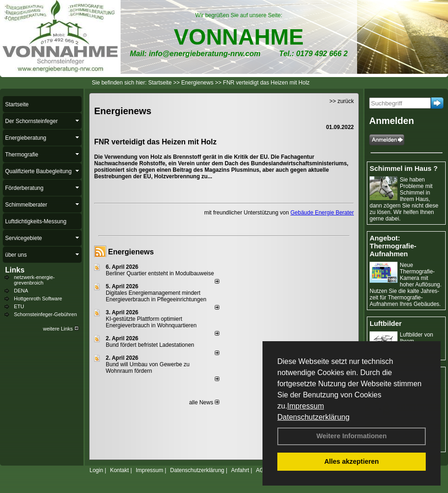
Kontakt (119, 470)
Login (96, 470)
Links (15, 270)
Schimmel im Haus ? (404, 168)
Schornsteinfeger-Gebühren (45, 314)
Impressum (305, 406)
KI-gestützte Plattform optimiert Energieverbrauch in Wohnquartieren (151, 322)
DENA (21, 291)
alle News (204, 402)
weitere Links (61, 329)
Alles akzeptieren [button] (352, 461)
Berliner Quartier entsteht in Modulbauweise (160, 273)
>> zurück (342, 101)
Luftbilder (386, 323)
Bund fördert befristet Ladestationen (150, 345)
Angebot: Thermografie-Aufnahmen (393, 246)
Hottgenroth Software (38, 298)
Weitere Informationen (352, 436)
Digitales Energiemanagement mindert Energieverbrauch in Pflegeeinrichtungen (156, 296)
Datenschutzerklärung (314, 417)
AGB (262, 470)
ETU (19, 306)
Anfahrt (240, 470)
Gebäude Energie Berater (322, 213)
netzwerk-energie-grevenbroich (34, 280)
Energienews (131, 252)
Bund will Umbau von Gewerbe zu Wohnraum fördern (148, 368)
